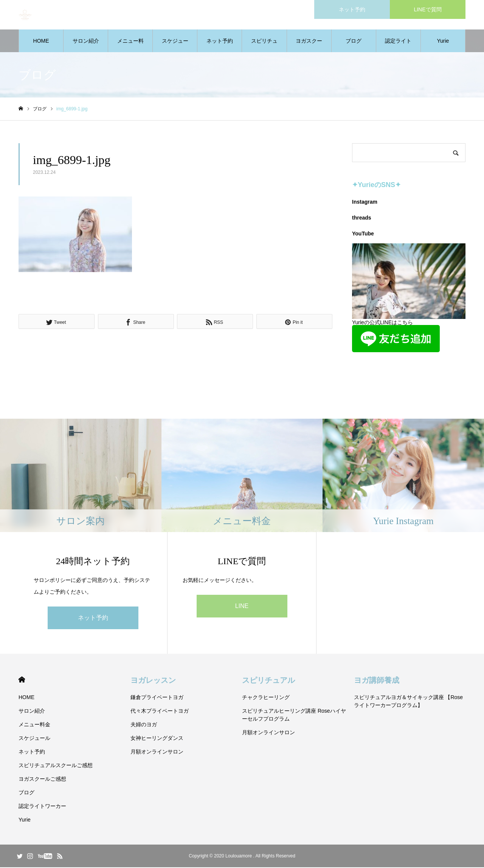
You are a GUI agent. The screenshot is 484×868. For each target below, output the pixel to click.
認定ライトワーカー (398, 46)
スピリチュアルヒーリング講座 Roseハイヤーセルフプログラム (294, 716)
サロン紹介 (86, 42)
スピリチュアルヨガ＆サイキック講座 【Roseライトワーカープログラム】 (409, 702)
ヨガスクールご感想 (309, 46)
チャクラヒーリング (266, 698)
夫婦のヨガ (144, 725)
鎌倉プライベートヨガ (157, 698)
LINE (242, 607)
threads (362, 218)
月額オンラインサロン (157, 752)
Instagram (365, 203)
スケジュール (175, 46)
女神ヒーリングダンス (157, 739)
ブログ (354, 42)
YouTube (363, 234)
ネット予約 (220, 42)
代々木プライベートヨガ (160, 712)
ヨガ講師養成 (377, 681)
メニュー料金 (130, 46)
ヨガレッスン (153, 681)
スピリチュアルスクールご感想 (264, 46)
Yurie (443, 42)
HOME (41, 42)
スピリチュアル (268, 681)
